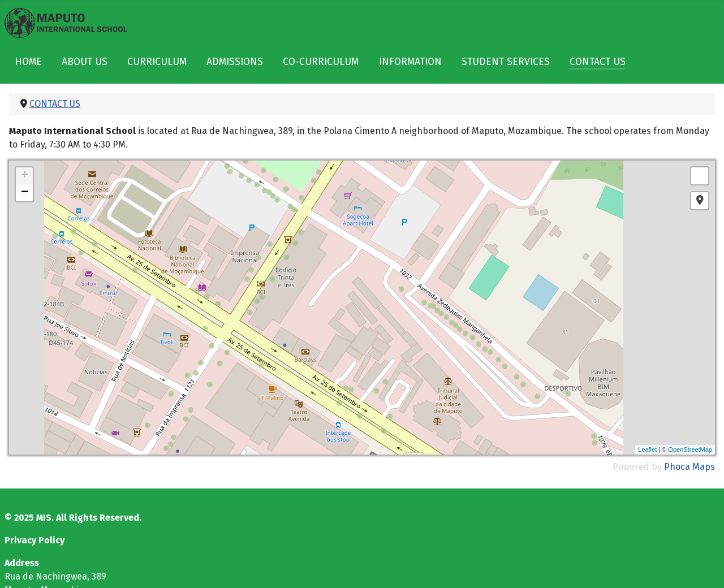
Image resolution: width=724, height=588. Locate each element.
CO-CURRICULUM (321, 62)
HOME (28, 62)
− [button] (25, 193)
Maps (704, 467)
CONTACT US (598, 62)
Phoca (677, 467)
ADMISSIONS (235, 62)
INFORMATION (410, 62)
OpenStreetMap (690, 449)
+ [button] (25, 176)
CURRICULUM (157, 62)
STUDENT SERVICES (506, 62)
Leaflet (647, 449)
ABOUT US (85, 62)
